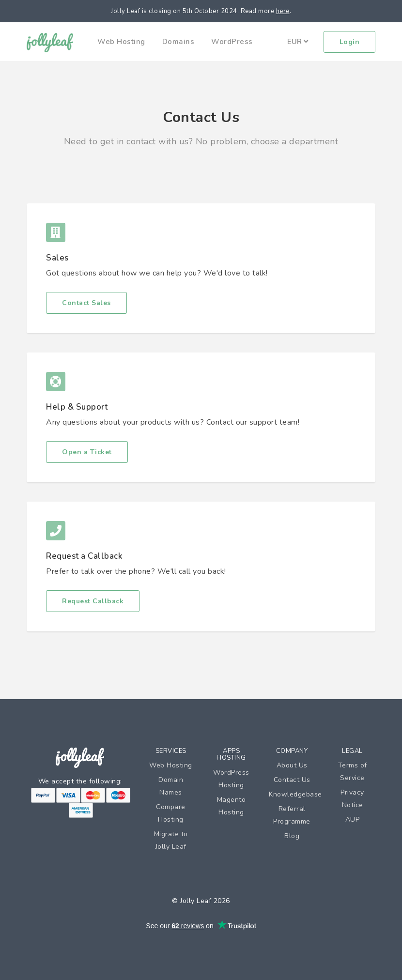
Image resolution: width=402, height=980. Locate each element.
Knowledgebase (295, 794)
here (283, 11)
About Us (292, 765)
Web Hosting (121, 42)
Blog (292, 836)
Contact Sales (86, 303)
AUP (353, 819)
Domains (178, 42)
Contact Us (292, 780)
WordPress (232, 42)
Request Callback (93, 601)
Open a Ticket (87, 452)
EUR (298, 42)
